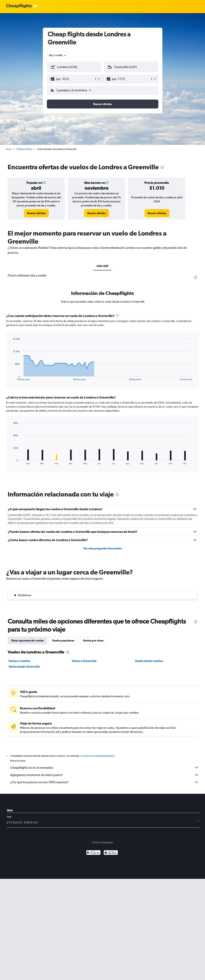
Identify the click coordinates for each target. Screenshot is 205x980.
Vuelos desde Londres (149, 661)
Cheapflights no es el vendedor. (105, 768)
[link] (36, 213)
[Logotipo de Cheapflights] (19, 6)
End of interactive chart (11, 377)
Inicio (9, 149)
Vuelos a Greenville (84, 661)
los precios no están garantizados (97, 756)
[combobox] (58, 55)
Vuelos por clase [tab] (93, 640)
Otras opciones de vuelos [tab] (27, 640)
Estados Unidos (24, 149)
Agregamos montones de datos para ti (105, 775)
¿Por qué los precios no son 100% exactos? (105, 782)
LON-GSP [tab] (102, 266)
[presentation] (162, 167)
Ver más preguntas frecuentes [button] (103, 548)
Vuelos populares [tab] (63, 640)
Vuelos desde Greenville (24, 667)
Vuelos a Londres (19, 661)
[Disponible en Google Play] (93, 853)
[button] (72, 79)
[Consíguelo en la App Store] (111, 853)
